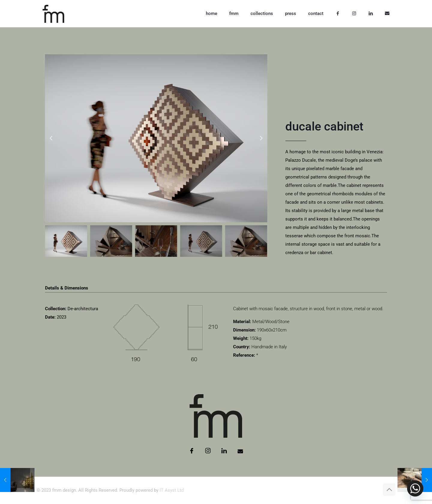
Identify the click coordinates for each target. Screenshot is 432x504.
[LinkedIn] (224, 451)
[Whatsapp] (415, 488)
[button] (51, 138)
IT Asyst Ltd (172, 490)
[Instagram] (208, 451)
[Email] (240, 451)
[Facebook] (192, 451)
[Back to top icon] (389, 490)
